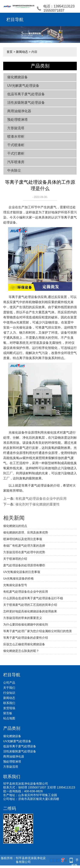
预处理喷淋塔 (17, 120)
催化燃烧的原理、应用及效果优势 (26, 532)
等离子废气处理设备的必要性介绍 (26, 638)
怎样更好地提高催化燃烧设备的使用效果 (30, 611)
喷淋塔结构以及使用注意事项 (23, 539)
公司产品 (9, 683)
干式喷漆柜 (16, 145)
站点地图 (9, 718)
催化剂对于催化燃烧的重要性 (38, 504)
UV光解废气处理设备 (23, 86)
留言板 (8, 713)
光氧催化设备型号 (15, 585)
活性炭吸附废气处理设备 (26, 103)
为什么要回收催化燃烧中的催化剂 (26, 624)
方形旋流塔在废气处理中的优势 (24, 552)
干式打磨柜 (16, 153)
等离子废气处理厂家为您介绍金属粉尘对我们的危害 (38, 631)
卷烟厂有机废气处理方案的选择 (24, 546)
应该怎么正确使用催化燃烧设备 (24, 644)
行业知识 (9, 693)
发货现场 (9, 708)
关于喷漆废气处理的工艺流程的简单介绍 (30, 605)
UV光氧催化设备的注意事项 (22, 572)
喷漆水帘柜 (16, 136)
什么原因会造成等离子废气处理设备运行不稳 (33, 598)
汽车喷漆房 (16, 162)
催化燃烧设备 (17, 77)
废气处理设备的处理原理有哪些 (24, 565)
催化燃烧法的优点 (15, 526)
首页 (10, 52)
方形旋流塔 (16, 128)
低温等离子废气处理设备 (26, 94)
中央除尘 (14, 170)
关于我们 (9, 688)
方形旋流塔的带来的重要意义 (23, 618)
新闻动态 (22, 52)
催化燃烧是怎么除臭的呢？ (21, 651)
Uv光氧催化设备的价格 (18, 578)
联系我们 (9, 703)
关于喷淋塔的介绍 (15, 559)
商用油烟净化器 (19, 111)
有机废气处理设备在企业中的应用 (41, 499)
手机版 (75, 860)
